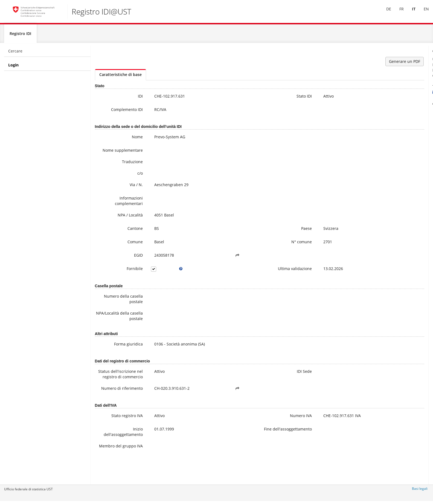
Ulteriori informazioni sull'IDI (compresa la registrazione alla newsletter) (394, 119)
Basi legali (420, 491)
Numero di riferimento (120, 410)
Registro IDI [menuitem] (20, 36)
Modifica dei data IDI (384, 135)
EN (422, 13)
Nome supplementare (116, 155)
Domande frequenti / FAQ (389, 130)
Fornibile (122, 276)
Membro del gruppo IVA (119, 471)
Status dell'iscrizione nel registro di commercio (114, 387)
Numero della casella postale (116, 307)
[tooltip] (161, 277)
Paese (255, 236)
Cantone (122, 236)
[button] (205, 263)
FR (397, 13)
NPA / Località (117, 223)
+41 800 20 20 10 (377, 89)
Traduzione (120, 170)
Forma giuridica (116, 352)
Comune (122, 250)
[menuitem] (385, 13)
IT (410, 13)
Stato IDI (252, 99)
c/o (127, 181)
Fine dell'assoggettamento (244, 454)
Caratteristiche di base (120, 77)
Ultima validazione (243, 276)
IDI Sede (252, 379)
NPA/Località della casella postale (113, 324)
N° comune (250, 250)
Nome (124, 139)
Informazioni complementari (116, 209)
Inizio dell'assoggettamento (114, 454)
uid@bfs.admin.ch (377, 94)
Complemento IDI (114, 112)
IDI (127, 99)
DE (385, 13)
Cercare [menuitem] (15, 53)
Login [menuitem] (13, 67)
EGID (126, 263)
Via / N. (123, 193)
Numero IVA (249, 438)
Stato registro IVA (114, 438)
